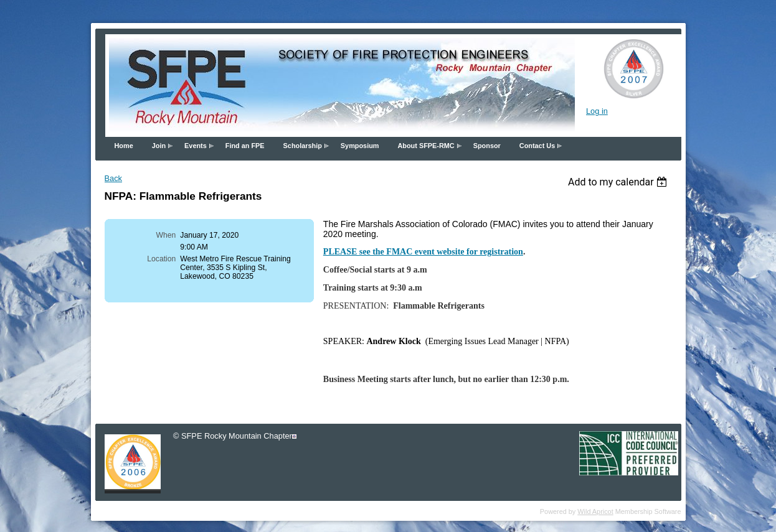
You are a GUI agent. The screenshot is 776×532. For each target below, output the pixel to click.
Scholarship (303, 146)
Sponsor (487, 146)
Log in (597, 111)
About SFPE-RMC (426, 146)
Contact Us (537, 146)
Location (161, 259)
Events (196, 146)
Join (159, 146)
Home (124, 146)
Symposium (360, 146)
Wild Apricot (595, 511)
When (166, 235)
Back (113, 178)
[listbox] (619, 182)
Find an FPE (245, 146)
